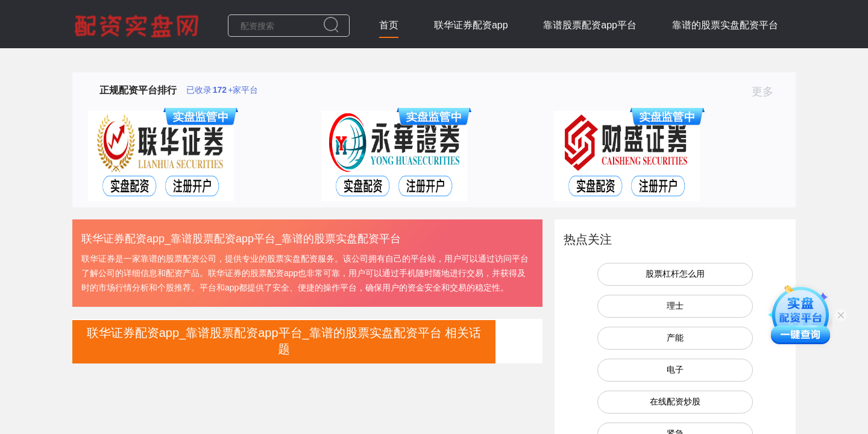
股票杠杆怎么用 (675, 274)
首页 (389, 25)
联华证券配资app (471, 25)
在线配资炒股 (675, 401)
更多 (768, 92)
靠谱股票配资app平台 (590, 25)
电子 (675, 370)
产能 (675, 338)
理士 (675, 306)
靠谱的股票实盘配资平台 (725, 25)
